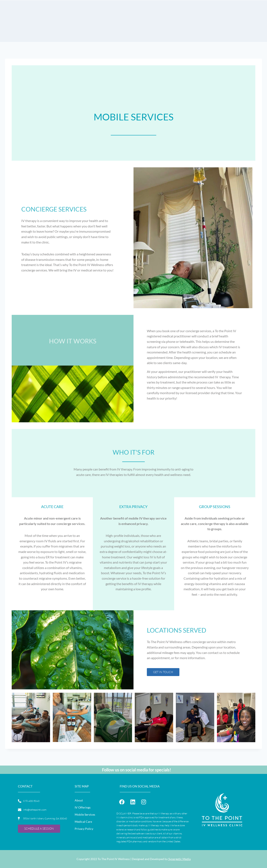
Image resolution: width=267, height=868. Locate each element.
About (79, 800)
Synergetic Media (179, 859)
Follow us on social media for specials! (137, 770)
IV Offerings (83, 807)
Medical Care (83, 822)
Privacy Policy (84, 829)
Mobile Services (85, 814)
